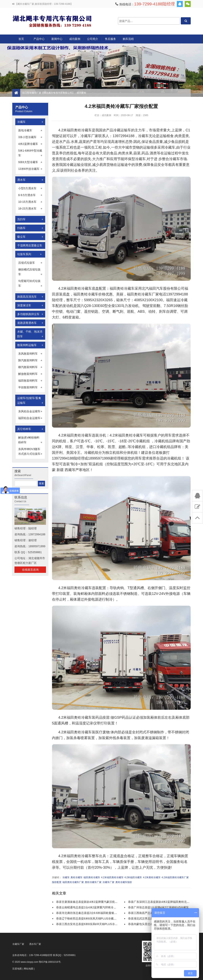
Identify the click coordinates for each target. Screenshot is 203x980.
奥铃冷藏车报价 (124, 882)
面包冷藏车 (30, 130)
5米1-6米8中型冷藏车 (30, 153)
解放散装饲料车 (30, 374)
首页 (21, 39)
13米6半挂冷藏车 (30, 169)
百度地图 (17, 969)
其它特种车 (30, 429)
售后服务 (110, 39)
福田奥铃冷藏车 (92, 877)
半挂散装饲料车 (30, 387)
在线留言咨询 (30, 570)
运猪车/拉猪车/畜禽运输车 (30, 401)
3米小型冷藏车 (30, 137)
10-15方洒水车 (30, 202)
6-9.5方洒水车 (30, 195)
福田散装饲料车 (30, 381)
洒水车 (30, 180)
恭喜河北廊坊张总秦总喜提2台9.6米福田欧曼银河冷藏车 (91, 913)
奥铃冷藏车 (77, 877)
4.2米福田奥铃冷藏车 (112, 877)
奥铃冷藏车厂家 (93, 882)
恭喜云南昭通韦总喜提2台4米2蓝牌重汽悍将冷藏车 (88, 907)
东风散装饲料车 (30, 354)
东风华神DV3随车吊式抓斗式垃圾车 (30, 452)
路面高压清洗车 (30, 297)
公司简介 (93, 39)
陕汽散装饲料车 (30, 360)
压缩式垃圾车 (30, 263)
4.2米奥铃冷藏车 (152, 877)
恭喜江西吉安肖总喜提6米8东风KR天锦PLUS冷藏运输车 (91, 924)
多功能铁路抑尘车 (30, 314)
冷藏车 (30, 122)
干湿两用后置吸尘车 (30, 246)
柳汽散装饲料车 (30, 367)
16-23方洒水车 (30, 209)
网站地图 (29, 969)
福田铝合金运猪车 (30, 418)
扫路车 (30, 228)
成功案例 (75, 39)
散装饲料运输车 (30, 345)
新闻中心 (57, 39)
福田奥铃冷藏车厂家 (73, 882)
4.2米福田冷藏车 (133, 877)
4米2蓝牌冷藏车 (30, 144)
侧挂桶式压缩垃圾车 (30, 272)
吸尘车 (30, 237)
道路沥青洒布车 (30, 323)
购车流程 (128, 39)
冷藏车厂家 (108, 882)
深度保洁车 (30, 305)
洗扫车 (30, 219)
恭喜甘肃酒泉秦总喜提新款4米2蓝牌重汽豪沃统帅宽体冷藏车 (94, 902)
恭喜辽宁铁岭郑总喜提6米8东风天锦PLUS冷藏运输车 (89, 918)
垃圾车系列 (29, 254)
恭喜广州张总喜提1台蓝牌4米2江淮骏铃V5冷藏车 (158, 907)
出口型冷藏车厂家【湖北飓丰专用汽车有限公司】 (52, 21)
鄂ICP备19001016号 (50, 962)
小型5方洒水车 (30, 188)
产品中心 (39, 40)
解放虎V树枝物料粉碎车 (30, 440)
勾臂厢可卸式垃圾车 (30, 284)
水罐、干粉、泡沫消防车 (30, 334)
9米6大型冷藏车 (30, 162)
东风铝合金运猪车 (30, 411)
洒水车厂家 (35, 944)
